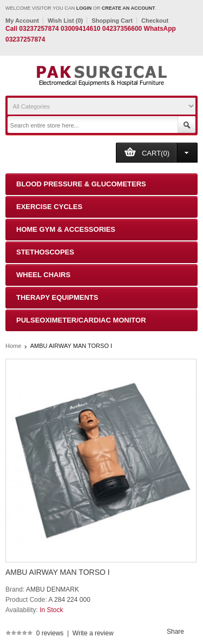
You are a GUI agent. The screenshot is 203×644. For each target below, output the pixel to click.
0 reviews (50, 633)
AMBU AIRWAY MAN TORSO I (71, 346)
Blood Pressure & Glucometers (81, 184)
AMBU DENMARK (53, 589)
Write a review (93, 633)
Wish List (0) (65, 21)
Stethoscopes (45, 252)
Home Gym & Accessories (66, 229)
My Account (22, 21)
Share (175, 632)
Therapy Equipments (57, 297)
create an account (129, 8)
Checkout (155, 21)
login (84, 8)
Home (13, 346)
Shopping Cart (112, 21)
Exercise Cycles (49, 207)
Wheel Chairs (43, 275)
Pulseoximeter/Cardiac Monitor (81, 320)
